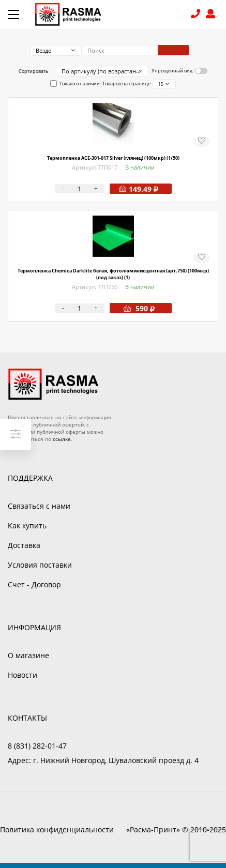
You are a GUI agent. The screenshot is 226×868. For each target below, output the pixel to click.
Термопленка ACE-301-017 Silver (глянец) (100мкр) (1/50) (113, 158)
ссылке (62, 439)
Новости (22, 675)
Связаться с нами (39, 506)
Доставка (24, 545)
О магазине (28, 655)
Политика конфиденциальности (57, 829)
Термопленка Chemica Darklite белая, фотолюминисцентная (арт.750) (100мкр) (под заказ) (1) (113, 274)
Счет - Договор (34, 584)
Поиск (173, 50)
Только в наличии (80, 83)
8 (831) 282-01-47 (197, 15)
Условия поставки (40, 565)
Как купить (27, 526)
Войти (212, 15)
